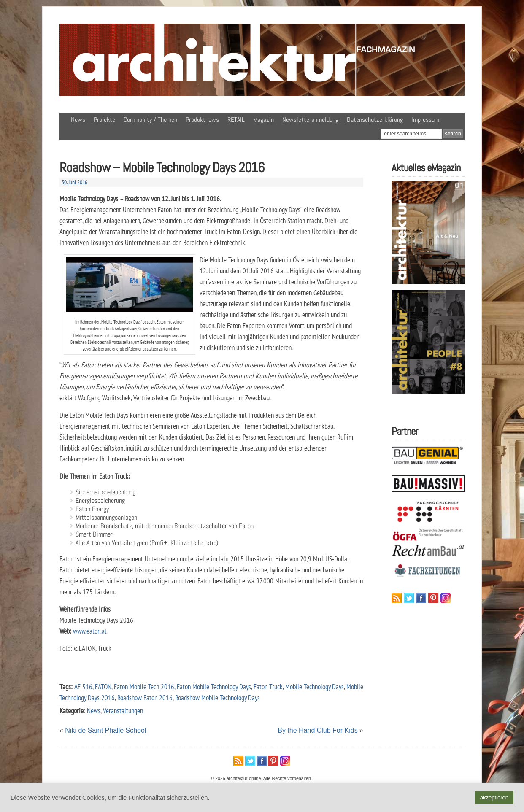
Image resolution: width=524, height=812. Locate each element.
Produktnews (202, 120)
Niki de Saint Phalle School (105, 730)
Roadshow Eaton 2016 (145, 697)
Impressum (425, 120)
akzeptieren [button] (494, 797)
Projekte (104, 120)
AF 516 (83, 687)
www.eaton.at (90, 631)
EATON (103, 687)
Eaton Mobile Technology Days (214, 687)
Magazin (263, 120)
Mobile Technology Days (315, 687)
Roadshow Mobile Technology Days (217, 697)
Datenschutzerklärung (375, 120)
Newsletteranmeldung (310, 120)
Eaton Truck (268, 687)
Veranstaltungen (123, 711)
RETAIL (236, 120)
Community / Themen (150, 120)
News (78, 120)
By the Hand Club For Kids (317, 730)
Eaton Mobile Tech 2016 (144, 687)
